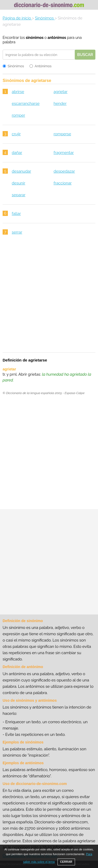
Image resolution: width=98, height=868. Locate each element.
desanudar (21, 171)
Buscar (85, 55)
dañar (17, 153)
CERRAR (66, 862)
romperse (62, 134)
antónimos (57, 38)
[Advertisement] (49, 297)
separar (19, 195)
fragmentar (64, 153)
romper (18, 115)
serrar (17, 232)
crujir (16, 134)
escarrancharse (26, 104)
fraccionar (63, 183)
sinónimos (35, 38)
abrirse (18, 92)
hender (60, 104)
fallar (16, 214)
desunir (19, 183)
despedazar (64, 171)
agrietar (60, 92)
